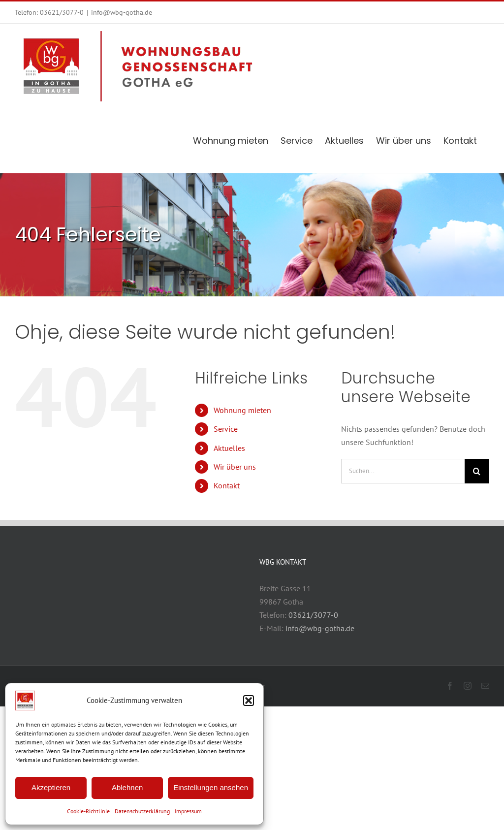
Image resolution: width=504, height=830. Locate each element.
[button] (249, 701)
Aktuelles (229, 448)
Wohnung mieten (242, 410)
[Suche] (477, 471)
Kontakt (227, 485)
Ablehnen (127, 787)
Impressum (188, 811)
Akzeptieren (51, 787)
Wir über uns (235, 467)
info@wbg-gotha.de (122, 12)
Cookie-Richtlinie (88, 811)
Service (226, 429)
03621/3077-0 (62, 12)
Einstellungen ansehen (211, 787)
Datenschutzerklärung (142, 811)
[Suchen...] (403, 471)
